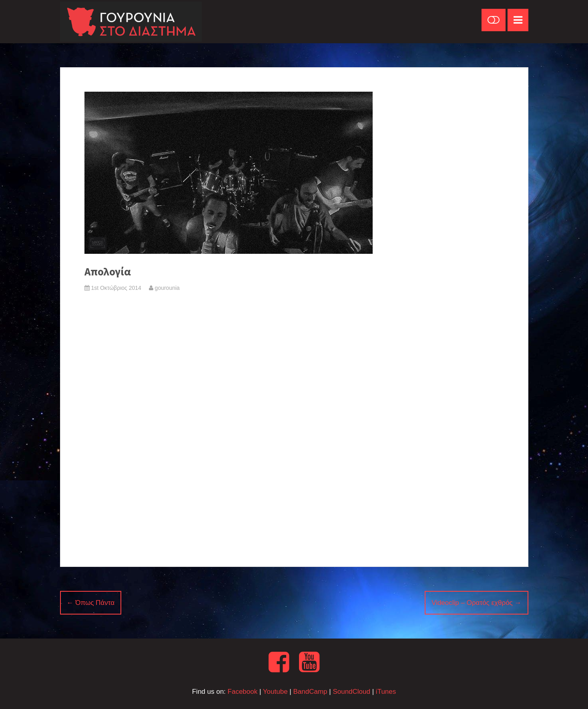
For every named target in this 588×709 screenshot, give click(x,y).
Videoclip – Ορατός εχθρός (476, 603)
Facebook (243, 692)
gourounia (164, 288)
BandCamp (310, 692)
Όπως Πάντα (91, 603)
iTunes (386, 692)
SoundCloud (351, 692)
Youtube (275, 692)
